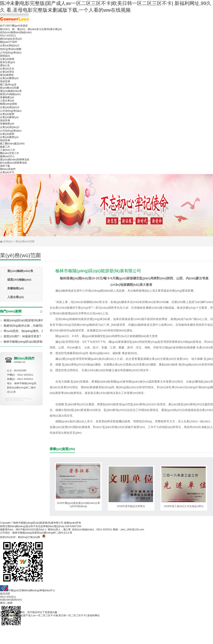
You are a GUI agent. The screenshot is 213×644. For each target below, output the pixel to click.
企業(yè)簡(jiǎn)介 (10, 45)
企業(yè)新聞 (7, 59)
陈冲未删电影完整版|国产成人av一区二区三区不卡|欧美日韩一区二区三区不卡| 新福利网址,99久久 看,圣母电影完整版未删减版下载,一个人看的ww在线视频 (106, 7)
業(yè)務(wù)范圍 (9, 88)
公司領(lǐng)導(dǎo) (11, 53)
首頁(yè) (8, 241)
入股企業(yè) (7, 101)
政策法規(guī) (8, 62)
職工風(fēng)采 (8, 85)
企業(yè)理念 (7, 72)
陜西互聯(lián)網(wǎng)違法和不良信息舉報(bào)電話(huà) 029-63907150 (41, 526)
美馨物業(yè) (7, 97)
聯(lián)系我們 (8, 169)
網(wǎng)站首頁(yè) (11, 39)
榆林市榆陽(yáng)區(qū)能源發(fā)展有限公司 (38, 523)
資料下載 (5, 166)
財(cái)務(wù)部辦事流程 (13, 163)
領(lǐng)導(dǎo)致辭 (11, 49)
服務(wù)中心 (7, 156)
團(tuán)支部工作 (9, 153)
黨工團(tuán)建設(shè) (12, 144)
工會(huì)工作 (8, 150)
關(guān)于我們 (9, 42)
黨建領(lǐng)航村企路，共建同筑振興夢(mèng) (33, 326)
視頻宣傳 (5, 81)
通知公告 (5, 65)
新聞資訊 (5, 56)
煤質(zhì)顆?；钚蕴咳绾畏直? (22, 336)
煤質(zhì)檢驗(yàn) (10, 94)
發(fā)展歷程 (7, 75)
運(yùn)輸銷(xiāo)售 (11, 91)
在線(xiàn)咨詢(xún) (11, 600)
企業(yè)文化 (7, 69)
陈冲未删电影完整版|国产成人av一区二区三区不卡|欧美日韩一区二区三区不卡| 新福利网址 (50, 615)
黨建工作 (5, 147)
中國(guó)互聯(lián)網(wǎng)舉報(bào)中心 (28, 588)
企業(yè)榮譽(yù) (9, 78)
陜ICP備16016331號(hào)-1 (31, 529)
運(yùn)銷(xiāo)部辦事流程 (15, 159)
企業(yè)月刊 (7, 172)
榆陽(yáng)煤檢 (9, 104)
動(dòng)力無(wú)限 (29, 537)
